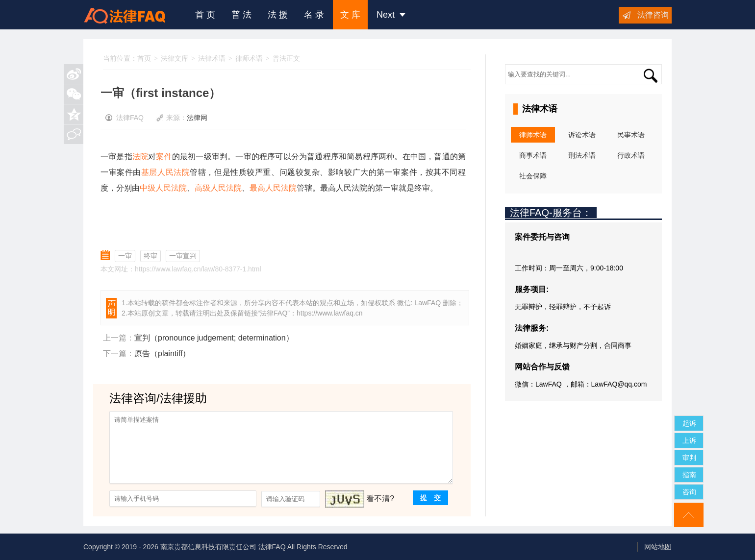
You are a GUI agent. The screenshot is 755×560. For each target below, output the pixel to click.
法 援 (278, 15)
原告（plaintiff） (162, 353)
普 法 (241, 15)
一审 (125, 256)
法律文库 (175, 58)
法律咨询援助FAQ (132, 15)
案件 (164, 157)
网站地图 (658, 547)
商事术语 (533, 155)
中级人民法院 (163, 188)
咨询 (689, 492)
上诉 (689, 440)
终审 (151, 256)
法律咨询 (653, 15)
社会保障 (533, 176)
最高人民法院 (273, 188)
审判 (689, 458)
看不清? (380, 499)
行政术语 (631, 155)
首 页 (205, 15)
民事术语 (631, 135)
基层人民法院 (165, 172)
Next (391, 15)
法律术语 (212, 58)
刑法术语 (582, 155)
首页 (144, 58)
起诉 (689, 423)
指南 (689, 475)
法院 (140, 157)
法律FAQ (274, 313)
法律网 (197, 118)
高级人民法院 (218, 188)
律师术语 (249, 58)
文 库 (350, 15)
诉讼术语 (582, 135)
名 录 (314, 15)
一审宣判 (183, 256)
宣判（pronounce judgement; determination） (214, 338)
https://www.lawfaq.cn (330, 313)
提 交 (430, 498)
